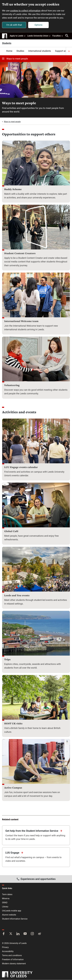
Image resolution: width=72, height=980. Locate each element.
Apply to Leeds (18, 36)
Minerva (6, 899)
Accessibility (8, 951)
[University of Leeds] (17, 975)
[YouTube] (25, 934)
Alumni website (9, 915)
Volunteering (12, 385)
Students (7, 43)
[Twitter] (11, 934)
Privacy (5, 947)
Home (9, 51)
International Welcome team (21, 321)
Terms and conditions (12, 956)
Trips (7, 659)
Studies (20, 51)
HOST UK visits (13, 724)
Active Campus (13, 788)
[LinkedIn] (18, 934)
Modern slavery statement (14, 964)
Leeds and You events (17, 595)
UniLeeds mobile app (12, 911)
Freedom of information (13, 960)
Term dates (7, 895)
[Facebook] (4, 934)
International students (40, 51)
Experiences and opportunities (36, 879)
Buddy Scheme (13, 189)
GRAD (5, 903)
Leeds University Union (39, 36)
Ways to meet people (15, 59)
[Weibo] (39, 934)
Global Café (11, 531)
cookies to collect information (25, 11)
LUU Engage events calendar (21, 467)
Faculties (58, 36)
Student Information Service (15, 919)
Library (5, 907)
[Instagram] (32, 934)
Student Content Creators (20, 253)
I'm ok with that (14, 25)
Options (38, 25)
